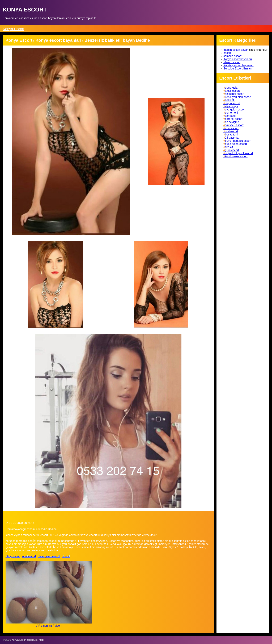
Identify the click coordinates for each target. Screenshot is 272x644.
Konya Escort (14, 29)
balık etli (230, 100)
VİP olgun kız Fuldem (49, 626)
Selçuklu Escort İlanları (238, 69)
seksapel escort (235, 94)
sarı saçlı (231, 116)
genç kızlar (232, 88)
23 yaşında (232, 138)
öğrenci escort (234, 119)
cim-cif (66, 556)
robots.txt (32, 640)
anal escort (29, 556)
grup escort (232, 150)
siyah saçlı (231, 106)
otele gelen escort (49, 556)
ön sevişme (232, 122)
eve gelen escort (235, 110)
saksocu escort (234, 125)
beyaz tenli (232, 135)
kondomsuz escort (236, 156)
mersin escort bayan (236, 50)
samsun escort (232, 56)
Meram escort (232, 62)
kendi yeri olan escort (238, 97)
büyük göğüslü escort (238, 141)
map (41, 640)
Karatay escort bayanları (238, 65)
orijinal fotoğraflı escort (239, 153)
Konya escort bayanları (238, 59)
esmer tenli (232, 113)
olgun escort (233, 103)
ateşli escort (13, 556)
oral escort (231, 131)
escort (227, 53)
